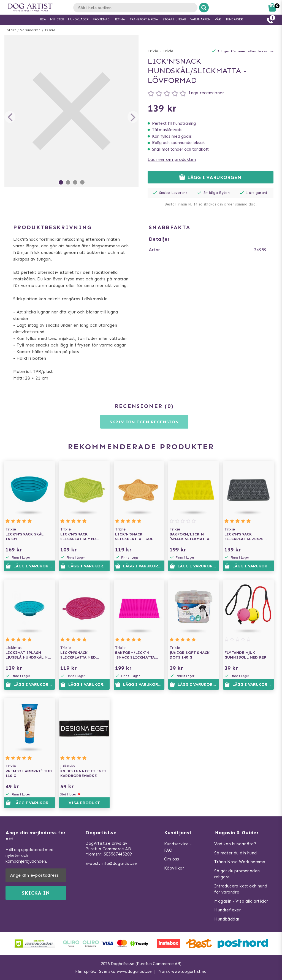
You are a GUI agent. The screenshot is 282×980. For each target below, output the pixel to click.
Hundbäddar (227, 919)
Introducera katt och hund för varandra (241, 889)
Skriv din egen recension (144, 422)
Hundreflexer (227, 910)
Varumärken (30, 30)
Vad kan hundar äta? (235, 844)
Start (11, 30)
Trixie (50, 30)
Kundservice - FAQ (178, 847)
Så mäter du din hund (235, 853)
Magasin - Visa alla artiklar (241, 901)
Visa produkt (84, 803)
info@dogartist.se (119, 863)
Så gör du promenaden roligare (237, 874)
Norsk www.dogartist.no (183, 971)
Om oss (172, 859)
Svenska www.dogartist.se (126, 971)
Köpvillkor (174, 868)
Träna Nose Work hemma (240, 862)
